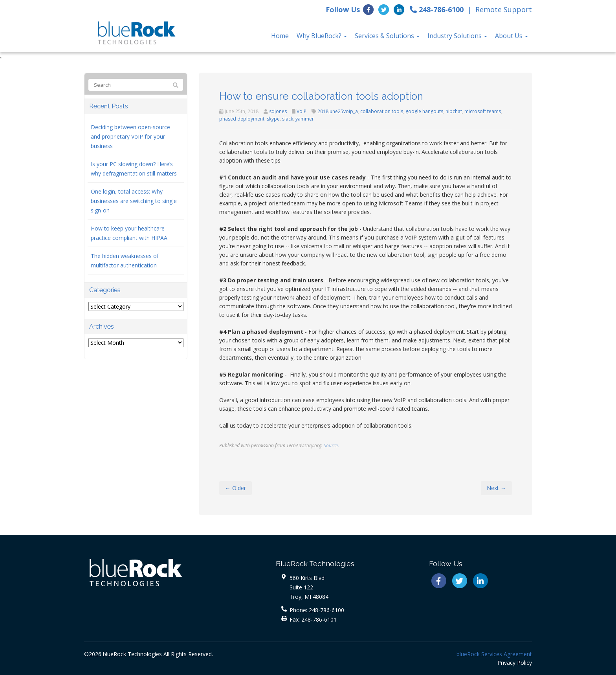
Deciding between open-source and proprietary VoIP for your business (130, 136)
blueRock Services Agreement (494, 654)
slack (288, 119)
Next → (496, 488)
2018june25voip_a (338, 111)
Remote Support (504, 9)
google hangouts (424, 111)
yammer (305, 119)
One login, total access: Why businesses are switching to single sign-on (134, 201)
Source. (331, 445)
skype (273, 119)
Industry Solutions (457, 36)
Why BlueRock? (322, 36)
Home (280, 36)
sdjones (278, 111)
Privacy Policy (515, 663)
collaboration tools (382, 111)
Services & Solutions (387, 36)
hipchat (454, 111)
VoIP (302, 111)
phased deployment (242, 119)
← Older (236, 488)
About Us (511, 36)
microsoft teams (483, 111)
